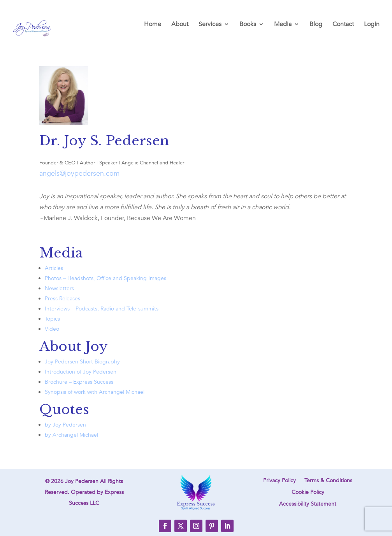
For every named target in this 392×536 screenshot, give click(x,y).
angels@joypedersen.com (79, 174)
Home (153, 25)
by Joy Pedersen (65, 425)
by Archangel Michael (71, 435)
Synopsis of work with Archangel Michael (95, 392)
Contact (343, 25)
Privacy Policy (279, 481)
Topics (52, 319)
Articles (54, 268)
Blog (316, 25)
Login (372, 25)
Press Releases (62, 299)
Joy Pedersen (82, 481)
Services (210, 25)
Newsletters (59, 288)
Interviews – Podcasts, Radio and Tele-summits (102, 309)
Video (52, 329)
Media (283, 25)
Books (248, 25)
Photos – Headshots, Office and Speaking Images (105, 278)
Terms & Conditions (328, 481)
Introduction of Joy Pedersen (81, 372)
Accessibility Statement (308, 504)
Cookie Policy (308, 493)
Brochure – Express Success (79, 382)
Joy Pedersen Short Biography (82, 362)
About (180, 25)
